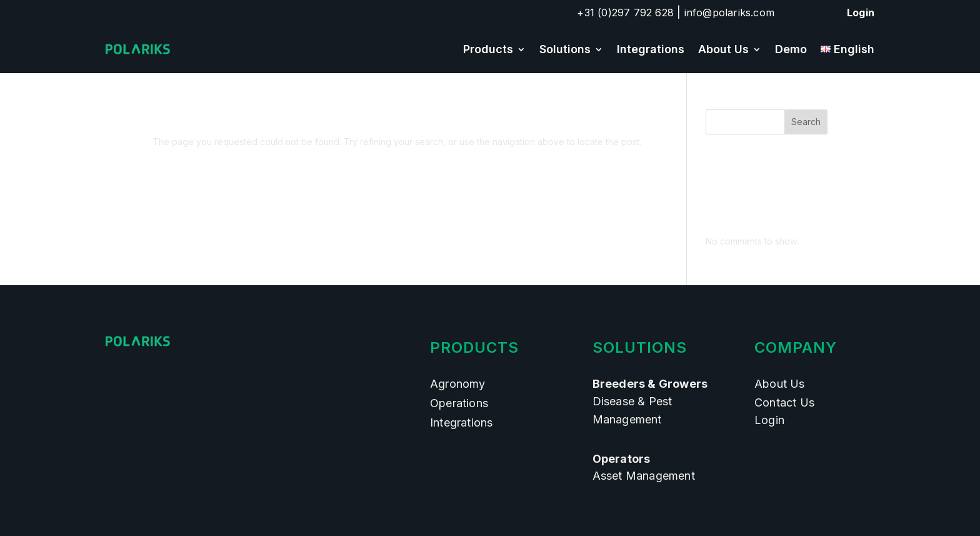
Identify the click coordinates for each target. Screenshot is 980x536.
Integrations (651, 49)
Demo (791, 49)
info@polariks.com (729, 13)
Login (861, 13)
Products (488, 49)
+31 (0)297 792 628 (625, 13)
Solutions (565, 49)
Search (806, 122)
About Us (723, 49)
